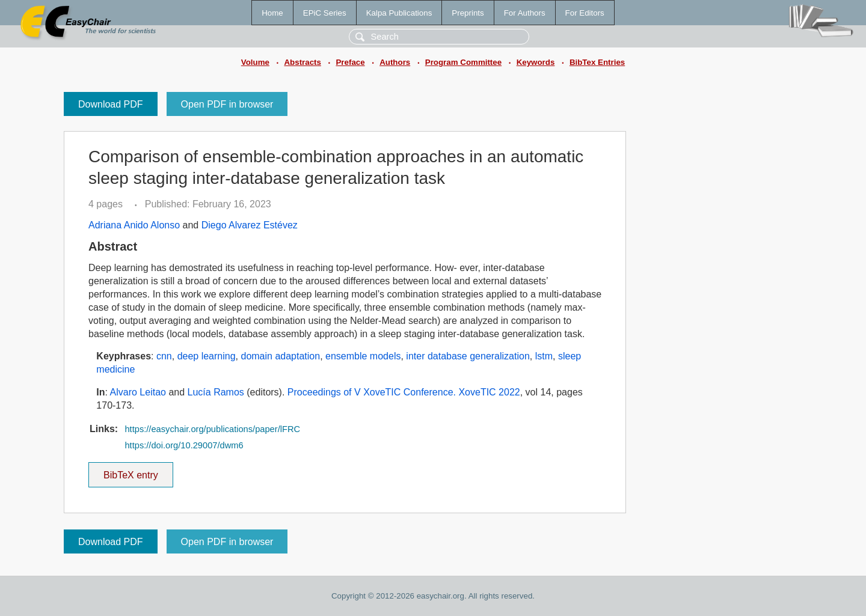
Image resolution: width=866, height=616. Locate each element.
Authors (395, 62)
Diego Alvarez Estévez (250, 225)
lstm (544, 356)
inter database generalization (468, 356)
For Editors (585, 13)
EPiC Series (325, 13)
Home (272, 13)
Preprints (468, 13)
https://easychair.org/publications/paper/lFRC (212, 429)
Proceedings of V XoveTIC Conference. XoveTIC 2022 (404, 392)
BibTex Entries (597, 62)
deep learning (207, 356)
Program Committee (463, 62)
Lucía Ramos (216, 392)
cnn (164, 356)
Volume (255, 62)
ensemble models (363, 356)
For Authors (525, 13)
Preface (350, 62)
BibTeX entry (131, 471)
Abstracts (302, 62)
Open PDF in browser (227, 104)
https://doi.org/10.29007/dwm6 (184, 445)
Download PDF (111, 104)
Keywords (536, 62)
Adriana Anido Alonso (134, 225)
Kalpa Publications (399, 13)
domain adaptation (280, 356)
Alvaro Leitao (138, 392)
